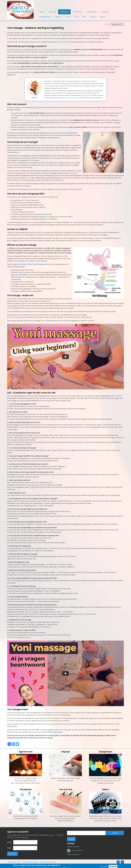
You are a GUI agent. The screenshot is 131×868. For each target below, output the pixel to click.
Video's (58, 17)
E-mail (9, 842)
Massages (66, 12)
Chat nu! (71, 839)
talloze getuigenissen (73, 98)
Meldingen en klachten (48, 862)
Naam (9, 848)
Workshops (77, 12)
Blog (84, 17)
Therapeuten (92, 12)
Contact (103, 17)
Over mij (52, 12)
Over (69, 17)
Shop (94, 17)
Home (42, 12)
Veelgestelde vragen (14, 862)
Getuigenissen (45, 17)
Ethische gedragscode (31, 862)
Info (77, 17)
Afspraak (105, 12)
